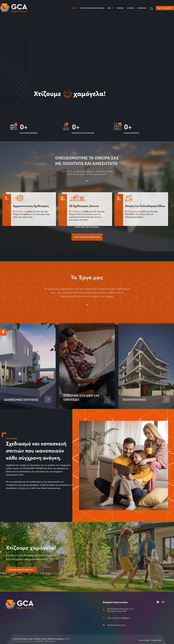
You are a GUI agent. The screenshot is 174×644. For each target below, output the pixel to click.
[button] (152, 9)
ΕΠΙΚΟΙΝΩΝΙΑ (142, 8)
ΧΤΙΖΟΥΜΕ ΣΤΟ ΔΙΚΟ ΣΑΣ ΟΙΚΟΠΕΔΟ (92, 8)
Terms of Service (50, 641)
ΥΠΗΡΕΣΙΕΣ (120, 8)
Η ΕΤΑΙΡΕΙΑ (130, 8)
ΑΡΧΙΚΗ (75, 8)
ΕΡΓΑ (110, 8)
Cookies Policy (156, 640)
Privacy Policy (40, 641)
